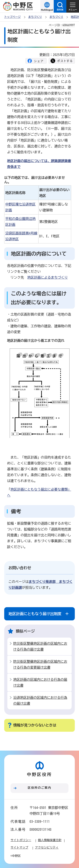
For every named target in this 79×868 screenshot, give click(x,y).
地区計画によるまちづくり (48, 277)
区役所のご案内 (40, 788)
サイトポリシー (21, 840)
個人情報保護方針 (50, 840)
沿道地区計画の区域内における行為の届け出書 (40, 700)
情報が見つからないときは (35, 725)
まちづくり (35, 17)
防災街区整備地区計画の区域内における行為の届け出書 (40, 646)
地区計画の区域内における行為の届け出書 (40, 682)
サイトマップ (19, 847)
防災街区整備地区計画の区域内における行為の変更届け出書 (40, 664)
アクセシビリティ (47, 847)
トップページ (12, 17)
